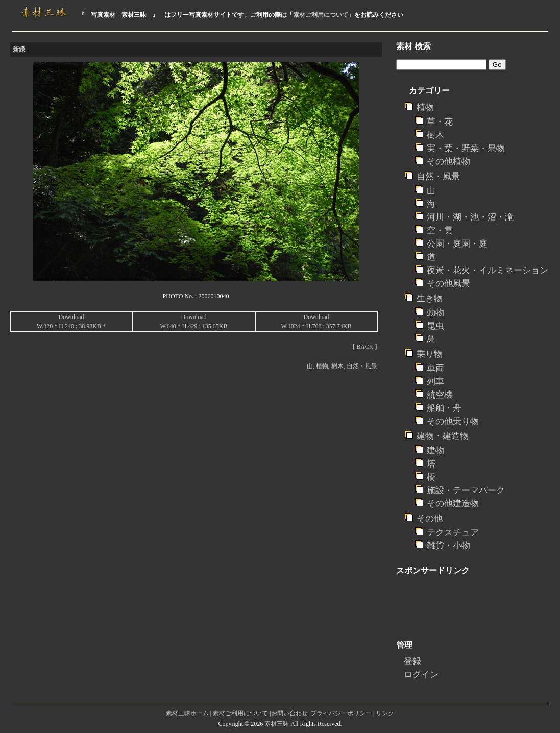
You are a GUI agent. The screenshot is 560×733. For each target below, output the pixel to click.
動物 (435, 313)
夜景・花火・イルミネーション (488, 270)
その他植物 (448, 162)
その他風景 (448, 284)
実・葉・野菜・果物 (466, 148)
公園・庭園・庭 (457, 244)
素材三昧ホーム (187, 713)
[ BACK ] (365, 347)
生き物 (430, 298)
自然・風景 (362, 366)
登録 (412, 661)
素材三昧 (277, 724)
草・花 (440, 122)
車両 (435, 368)
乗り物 (430, 354)
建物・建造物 (443, 436)
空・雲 (440, 230)
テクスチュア (453, 533)
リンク (385, 713)
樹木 (337, 366)
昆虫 (435, 326)
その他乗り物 (453, 421)
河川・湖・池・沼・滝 (470, 217)
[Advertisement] (196, 380)
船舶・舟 (444, 408)
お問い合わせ (289, 713)
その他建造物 (453, 504)
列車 (435, 382)
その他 (430, 518)
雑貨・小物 (448, 545)
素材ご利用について (321, 15)
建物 (435, 450)
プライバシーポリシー (341, 713)
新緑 (19, 50)
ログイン (421, 675)
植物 (322, 366)
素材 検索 (413, 46)
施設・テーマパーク (466, 490)
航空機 (440, 395)
